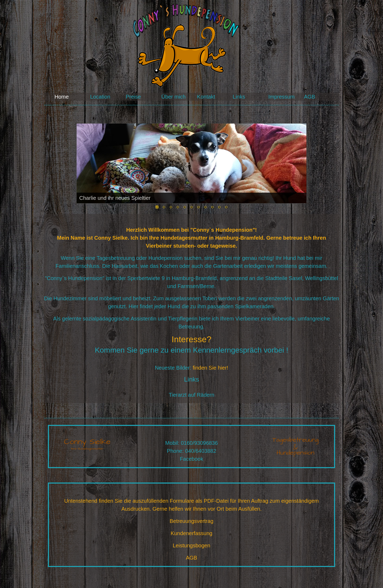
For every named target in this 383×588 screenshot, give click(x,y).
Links (239, 97)
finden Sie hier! (210, 368)
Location (100, 97)
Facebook (191, 459)
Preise (133, 97)
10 (219, 208)
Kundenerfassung (192, 533)
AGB (310, 97)
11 (226, 208)
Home (62, 97)
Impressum (282, 97)
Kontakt (206, 97)
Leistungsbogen (191, 545)
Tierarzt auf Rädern (191, 395)
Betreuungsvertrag (192, 521)
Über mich (174, 97)
